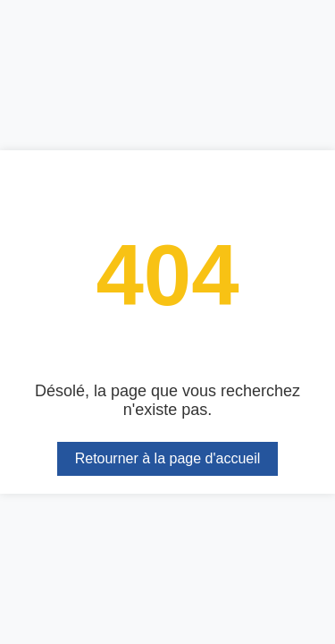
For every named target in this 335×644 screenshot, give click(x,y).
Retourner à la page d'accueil (168, 458)
